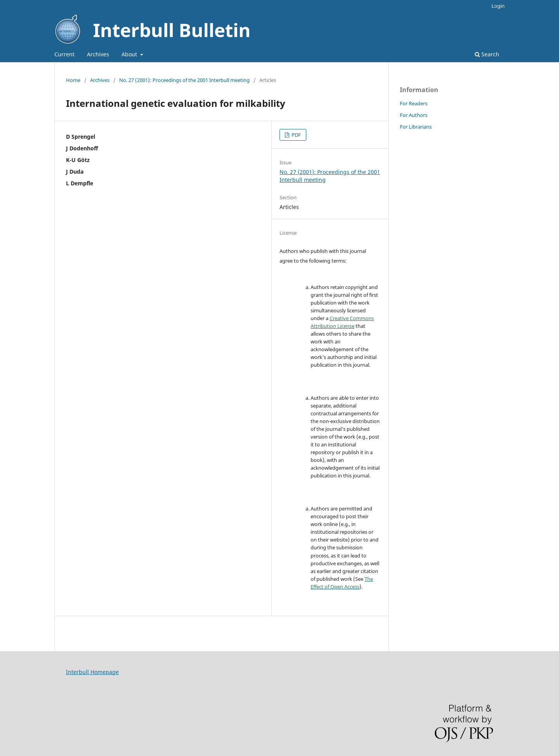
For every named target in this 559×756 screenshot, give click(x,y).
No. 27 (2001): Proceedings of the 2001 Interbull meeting (184, 80)
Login (498, 6)
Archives (98, 54)
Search (487, 54)
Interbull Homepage (92, 672)
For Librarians (416, 127)
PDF (296, 135)
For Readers (414, 103)
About (130, 54)
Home (73, 80)
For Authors (414, 115)
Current (64, 54)
